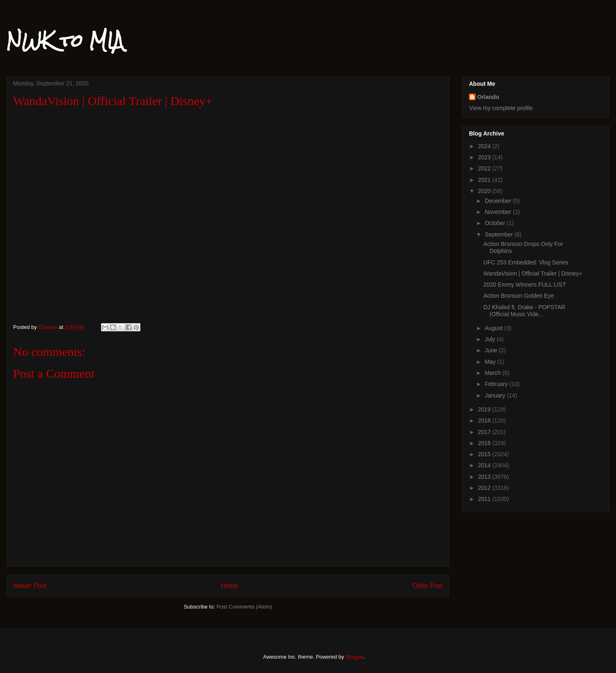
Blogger (354, 657)
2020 (485, 191)
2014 (485, 465)
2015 (485, 454)
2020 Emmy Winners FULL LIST (525, 285)
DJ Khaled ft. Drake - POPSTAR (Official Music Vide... (524, 311)
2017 (485, 432)
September (499, 234)
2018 (485, 420)
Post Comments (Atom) (244, 607)
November (499, 212)
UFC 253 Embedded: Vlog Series (526, 262)
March (493, 373)
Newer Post (30, 586)
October (496, 223)
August (494, 328)
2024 (485, 146)
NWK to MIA (65, 41)
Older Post (428, 586)
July (491, 339)
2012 (485, 488)
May (491, 362)
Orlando (488, 97)
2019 (485, 409)
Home (230, 586)
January (496, 395)
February (497, 384)
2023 (485, 157)
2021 (485, 180)
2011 (485, 499)
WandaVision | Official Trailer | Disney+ (533, 273)
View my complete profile (501, 108)
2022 (485, 168)
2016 (485, 443)
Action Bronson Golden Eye (519, 296)
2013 (485, 477)
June (492, 350)
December (499, 201)
